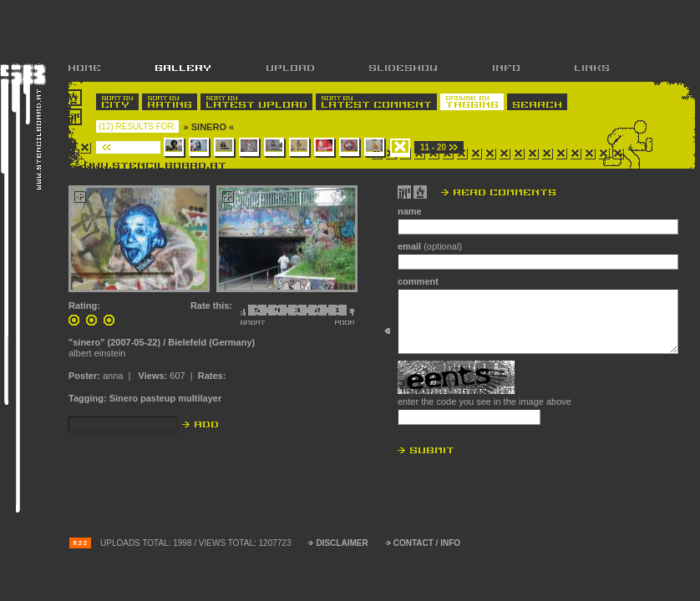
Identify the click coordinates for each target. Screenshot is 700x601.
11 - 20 (433, 147)
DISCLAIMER (342, 543)
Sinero (124, 398)
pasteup (158, 398)
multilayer (200, 398)
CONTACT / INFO (427, 543)
